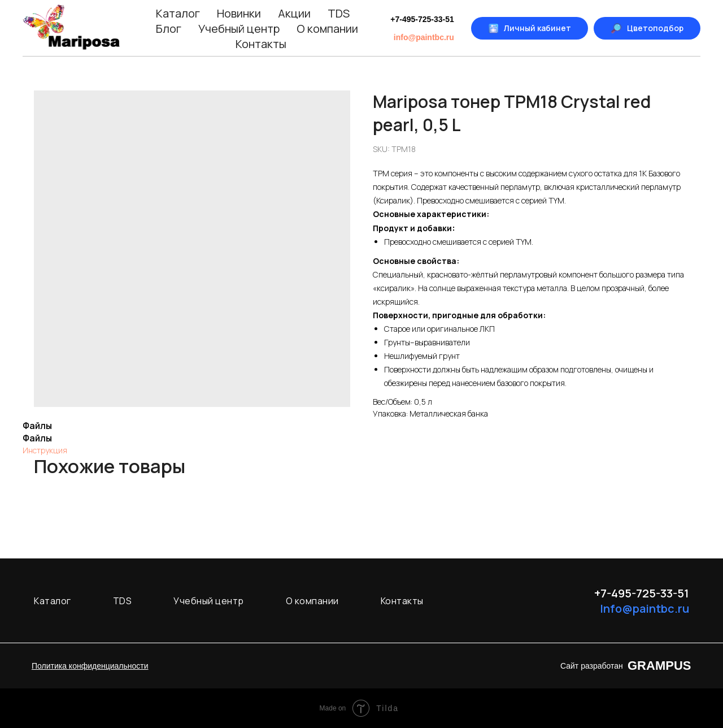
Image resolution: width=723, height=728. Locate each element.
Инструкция (45, 450)
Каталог (178, 13)
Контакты (261, 44)
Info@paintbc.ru (644, 608)
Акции (294, 13)
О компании (327, 29)
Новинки (239, 13)
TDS (339, 13)
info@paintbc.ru (424, 37)
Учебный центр (239, 29)
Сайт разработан (592, 666)
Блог (169, 29)
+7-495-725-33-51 (422, 19)
